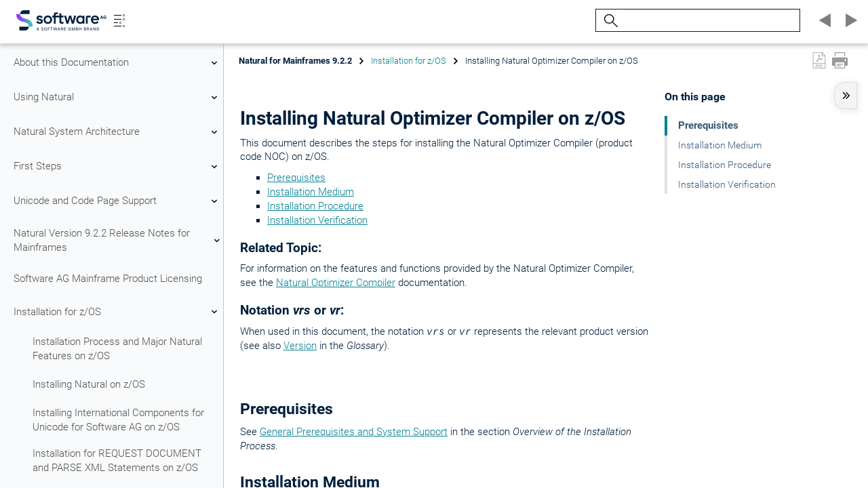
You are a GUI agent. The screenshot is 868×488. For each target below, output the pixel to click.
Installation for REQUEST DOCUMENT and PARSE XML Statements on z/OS (117, 461)
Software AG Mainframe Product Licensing (108, 279)
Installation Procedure (315, 206)
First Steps (117, 167)
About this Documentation (117, 63)
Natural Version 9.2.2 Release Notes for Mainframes (117, 240)
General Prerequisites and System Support (354, 432)
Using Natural (117, 98)
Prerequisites (296, 178)
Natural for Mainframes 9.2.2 (295, 61)
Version (300, 346)
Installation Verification (317, 220)
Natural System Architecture (117, 132)
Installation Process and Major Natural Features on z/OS (117, 349)
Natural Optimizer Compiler (336, 283)
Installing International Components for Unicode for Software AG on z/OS (118, 420)
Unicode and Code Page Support (117, 201)
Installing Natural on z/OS (89, 384)
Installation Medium (311, 192)
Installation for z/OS (117, 312)
